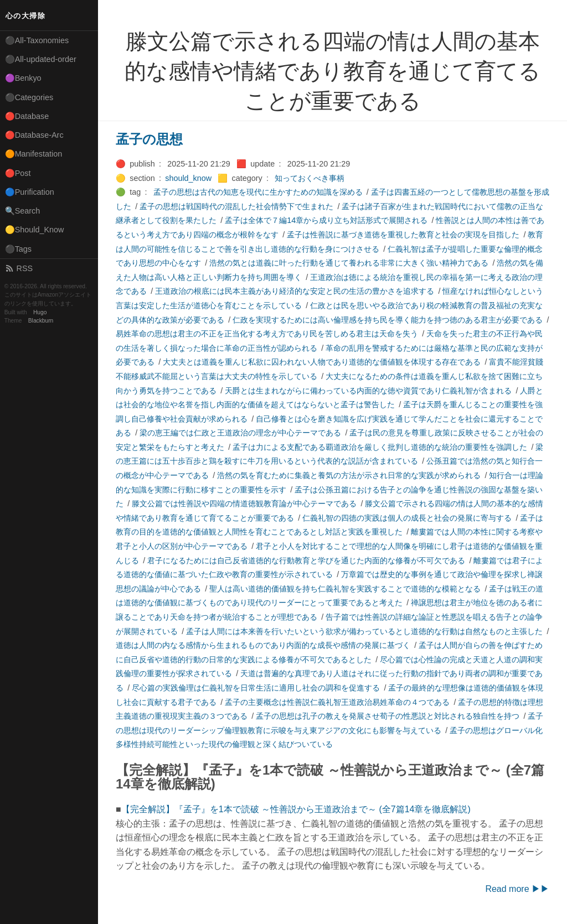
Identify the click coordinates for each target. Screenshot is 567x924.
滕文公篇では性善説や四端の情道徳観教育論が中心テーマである (244, 503)
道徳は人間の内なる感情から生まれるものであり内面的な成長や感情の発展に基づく (263, 645)
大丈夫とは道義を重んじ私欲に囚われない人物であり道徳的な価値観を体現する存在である (322, 362)
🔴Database (27, 116)
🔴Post (18, 173)
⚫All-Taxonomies (37, 40)
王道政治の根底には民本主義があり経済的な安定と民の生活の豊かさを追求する (295, 291)
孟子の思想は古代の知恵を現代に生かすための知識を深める (258, 192)
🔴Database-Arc (34, 135)
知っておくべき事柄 (310, 178)
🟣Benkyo (23, 78)
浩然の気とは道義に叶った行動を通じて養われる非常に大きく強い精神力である (349, 263)
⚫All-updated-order (41, 59)
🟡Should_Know (35, 230)
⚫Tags (18, 249)
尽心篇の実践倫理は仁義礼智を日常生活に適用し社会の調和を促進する (256, 688)
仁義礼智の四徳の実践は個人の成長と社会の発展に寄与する (407, 518)
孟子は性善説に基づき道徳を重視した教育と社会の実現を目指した (403, 235)
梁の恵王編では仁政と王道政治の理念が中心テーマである (240, 433)
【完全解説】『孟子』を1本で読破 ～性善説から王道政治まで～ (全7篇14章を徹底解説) (296, 809)
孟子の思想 (149, 139)
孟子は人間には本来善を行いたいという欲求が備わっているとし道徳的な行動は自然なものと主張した (364, 631)
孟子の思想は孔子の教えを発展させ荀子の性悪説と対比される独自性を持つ (388, 716)
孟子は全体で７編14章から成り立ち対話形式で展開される (326, 220)
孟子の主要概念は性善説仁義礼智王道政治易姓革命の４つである (337, 702)
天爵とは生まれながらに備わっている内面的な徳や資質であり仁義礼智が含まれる (368, 391)
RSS (19, 268)
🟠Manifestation (34, 154)
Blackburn (41, 321)
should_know (188, 178)
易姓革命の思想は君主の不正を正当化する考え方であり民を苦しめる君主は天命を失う (267, 334)
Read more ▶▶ (517, 889)
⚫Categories (29, 97)
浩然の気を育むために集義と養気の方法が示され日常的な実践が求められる (349, 475)
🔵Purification (30, 192)
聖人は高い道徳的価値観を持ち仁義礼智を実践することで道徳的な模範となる (345, 589)
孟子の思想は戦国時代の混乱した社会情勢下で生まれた (236, 206)
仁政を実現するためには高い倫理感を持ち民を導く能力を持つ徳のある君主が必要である (388, 320)
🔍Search (23, 211)
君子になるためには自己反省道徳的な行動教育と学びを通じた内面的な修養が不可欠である (306, 560)
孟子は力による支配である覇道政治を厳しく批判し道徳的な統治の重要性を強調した (380, 447)
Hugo (40, 312)
